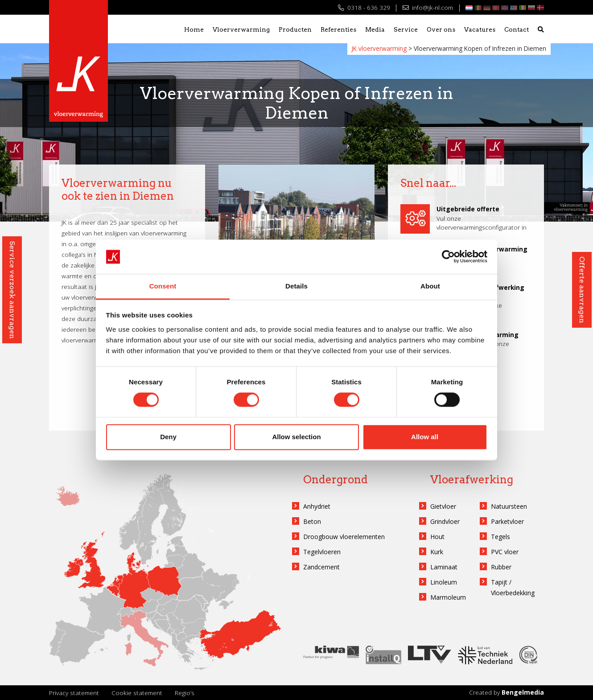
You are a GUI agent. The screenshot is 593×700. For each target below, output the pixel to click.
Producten (295, 29)
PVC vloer (505, 552)
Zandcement (321, 567)
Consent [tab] (163, 286)
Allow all (425, 437)
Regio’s (185, 693)
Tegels (500, 537)
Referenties (338, 29)
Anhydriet (317, 506)
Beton (312, 521)
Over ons (441, 29)
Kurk (437, 552)
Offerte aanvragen (582, 290)
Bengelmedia (523, 692)
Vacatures (480, 29)
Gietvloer (443, 506)
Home (194, 29)
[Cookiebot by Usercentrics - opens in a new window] (448, 257)
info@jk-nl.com (428, 7)
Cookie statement (137, 693)
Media (375, 29)
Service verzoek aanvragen (12, 290)
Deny (168, 437)
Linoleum (444, 582)
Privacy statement (74, 693)
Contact (517, 29)
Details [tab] (296, 286)
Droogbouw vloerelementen (344, 537)
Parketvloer (507, 521)
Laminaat (444, 567)
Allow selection (296, 437)
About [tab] (430, 286)
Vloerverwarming (241, 29)
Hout (437, 537)
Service (406, 29)
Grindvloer (445, 521)
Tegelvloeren (322, 552)
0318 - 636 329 (364, 7)
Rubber (501, 567)
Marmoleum (448, 597)
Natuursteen (509, 506)
